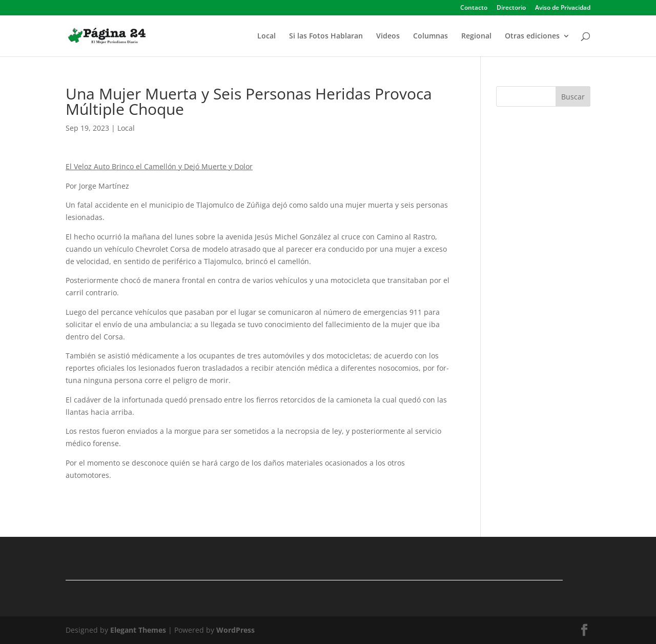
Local (266, 36)
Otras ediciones (532, 36)
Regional (476, 36)
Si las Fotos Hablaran (326, 36)
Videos (388, 36)
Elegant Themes (138, 630)
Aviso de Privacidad (563, 8)
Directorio (511, 8)
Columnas (430, 36)
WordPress (235, 630)
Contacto (474, 8)
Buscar (573, 97)
